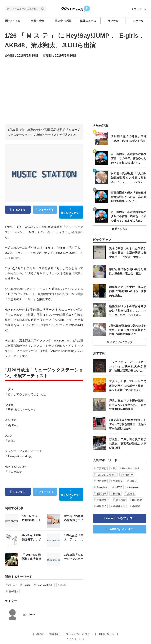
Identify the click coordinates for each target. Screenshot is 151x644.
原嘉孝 (131, 494)
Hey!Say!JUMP (45, 585)
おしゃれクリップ (106, 475)
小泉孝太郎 (119, 506)
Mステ (133, 481)
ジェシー (128, 475)
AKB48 (12, 585)
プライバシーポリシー (79, 634)
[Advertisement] (76, 91)
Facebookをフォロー (121, 518)
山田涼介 (137, 500)
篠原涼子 (101, 506)
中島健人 (118, 481)
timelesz (134, 487)
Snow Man (102, 487)
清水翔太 (13, 591)
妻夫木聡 (121, 500)
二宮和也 (101, 468)
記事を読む (24, 521)
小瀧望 (136, 506)
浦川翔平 (101, 494)
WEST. (119, 487)
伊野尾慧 (101, 481)
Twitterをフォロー (120, 529)
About (40, 634)
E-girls (26, 585)
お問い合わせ (107, 634)
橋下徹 (117, 494)
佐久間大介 (103, 500)
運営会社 (55, 634)
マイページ (139, 9)
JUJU (63, 585)
